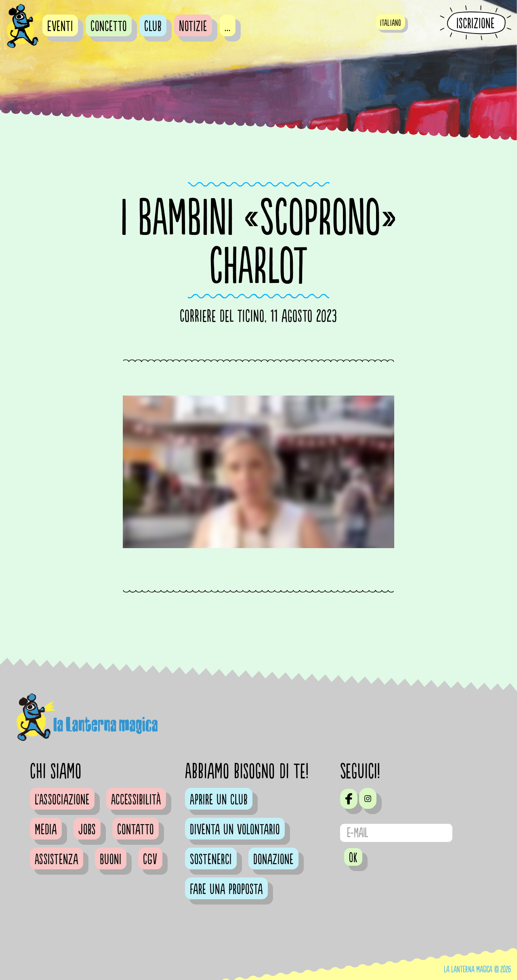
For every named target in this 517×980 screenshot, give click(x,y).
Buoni (111, 860)
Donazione (273, 860)
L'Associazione (62, 800)
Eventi (60, 27)
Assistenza (57, 860)
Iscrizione (476, 23)
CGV (150, 860)
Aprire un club (219, 800)
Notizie (193, 27)
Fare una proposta (226, 890)
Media (46, 830)
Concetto (109, 27)
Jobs (87, 830)
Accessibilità (136, 800)
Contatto (136, 830)
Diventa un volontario (235, 830)
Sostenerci (211, 860)
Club (153, 27)
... (228, 27)
